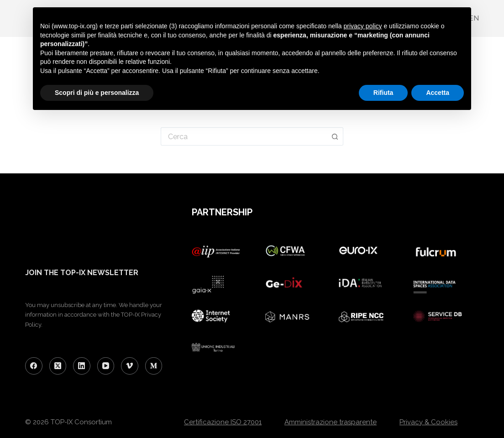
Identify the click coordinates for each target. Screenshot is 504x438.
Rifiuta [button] (383, 93)
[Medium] (154, 366)
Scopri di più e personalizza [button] (97, 93)
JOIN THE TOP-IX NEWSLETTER (82, 273)
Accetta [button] (438, 93)
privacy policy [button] (363, 26)
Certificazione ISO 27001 (223, 422)
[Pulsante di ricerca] (335, 136)
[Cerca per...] (244, 136)
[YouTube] (106, 366)
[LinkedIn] (82, 366)
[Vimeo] (130, 366)
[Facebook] (34, 366)
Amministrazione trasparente (331, 422)
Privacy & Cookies (428, 422)
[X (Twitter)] (58, 366)
